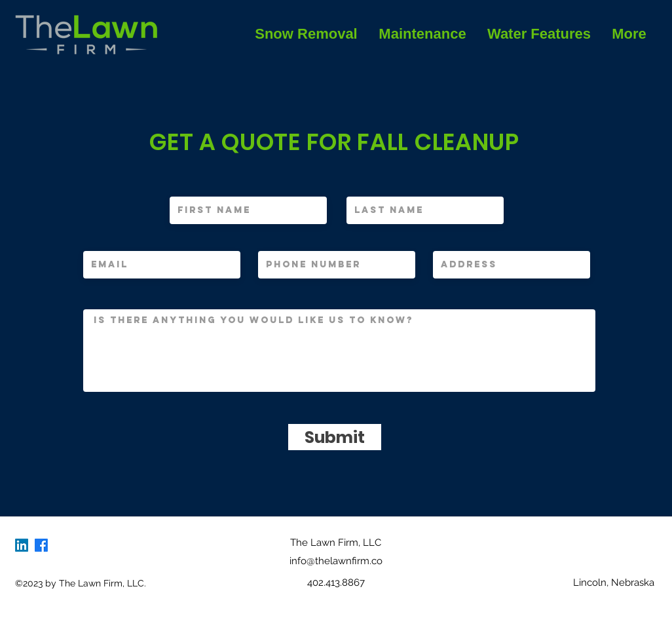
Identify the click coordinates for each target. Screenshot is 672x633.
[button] (422, 34)
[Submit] (335, 437)
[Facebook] (41, 545)
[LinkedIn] (22, 545)
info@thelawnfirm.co (336, 561)
